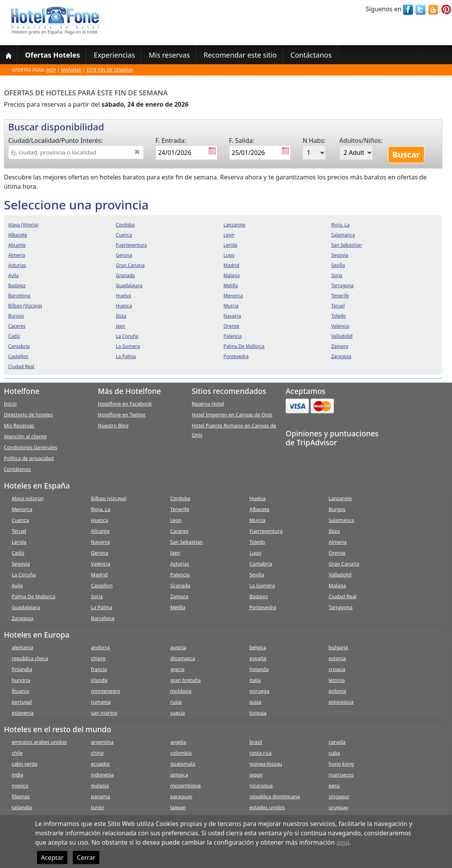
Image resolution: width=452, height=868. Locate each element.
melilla (231, 286)
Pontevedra (263, 607)
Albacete (260, 509)
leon (229, 235)
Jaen (175, 553)
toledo (339, 316)
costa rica (260, 753)
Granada (180, 585)
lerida (230, 245)
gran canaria (130, 265)
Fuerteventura (266, 531)
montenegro (105, 691)
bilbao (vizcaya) (25, 306)
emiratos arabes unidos (39, 742)
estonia (337, 658)
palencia (233, 336)
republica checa (30, 658)
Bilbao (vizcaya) (109, 498)
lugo (229, 255)
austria (178, 647)
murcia (231, 306)
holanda (259, 669)
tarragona (343, 286)
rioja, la (340, 225)
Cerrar (86, 857)
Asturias (180, 564)
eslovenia (23, 713)
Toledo (257, 542)
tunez (97, 807)
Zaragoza (22, 618)
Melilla (178, 607)
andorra (100, 647)
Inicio (10, 404)
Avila (17, 585)
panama (100, 796)
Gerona (99, 553)
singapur (339, 796)
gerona (124, 255)
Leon (176, 520)
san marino (104, 713)
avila (13, 275)
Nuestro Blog (113, 425)
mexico (20, 785)
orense (232, 326)
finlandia (22, 669)
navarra (232, 316)
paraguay (181, 796)
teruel (338, 306)
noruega (259, 691)
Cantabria (261, 564)
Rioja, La (101, 509)
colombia (181, 753)
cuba (334, 753)
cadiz (14, 336)
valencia (340, 326)
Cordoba (180, 498)
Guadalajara (26, 607)
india (18, 775)
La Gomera (262, 585)
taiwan (178, 807)
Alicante (100, 531)
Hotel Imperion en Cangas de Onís (232, 415)
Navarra (100, 542)
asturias (17, 265)
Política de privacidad (29, 458)
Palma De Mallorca (34, 596)
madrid (231, 265)
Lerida (19, 542)
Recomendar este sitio (240, 55)
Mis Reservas (19, 425)
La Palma (102, 607)
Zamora (179, 596)
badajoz (17, 286)
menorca (233, 296)
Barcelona (102, 618)
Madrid (99, 575)
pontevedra (236, 356)
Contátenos (17, 469)
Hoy (51, 70)
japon (256, 775)
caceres (17, 326)
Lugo (255, 553)
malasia (100, 785)
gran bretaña (185, 680)
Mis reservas (169, 55)
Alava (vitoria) (27, 498)
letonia (336, 680)
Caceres (179, 531)
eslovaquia (341, 702)
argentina (102, 742)
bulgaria (338, 647)
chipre (98, 658)
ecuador (100, 764)
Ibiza (334, 531)
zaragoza (341, 356)
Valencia (101, 564)
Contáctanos (311, 55)
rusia (176, 702)
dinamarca (183, 658)
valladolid (342, 336)
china (97, 753)
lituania (20, 691)
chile (17, 753)
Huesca (99, 520)
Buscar (406, 155)
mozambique (186, 785)
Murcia (257, 520)
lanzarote (235, 225)
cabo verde (25, 764)
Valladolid (340, 575)
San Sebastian (187, 542)
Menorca (22, 509)
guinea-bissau (266, 764)
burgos (16, 316)
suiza (255, 702)
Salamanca (341, 520)
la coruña (127, 336)
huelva (123, 296)
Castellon (102, 585)
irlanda (99, 680)
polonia (337, 691)
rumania (101, 702)
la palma (126, 356)
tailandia (22, 807)
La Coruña (24, 575)
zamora (340, 346)
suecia (178, 713)
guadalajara (129, 286)
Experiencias (114, 55)
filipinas (21, 796)
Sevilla (257, 575)
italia (255, 680)
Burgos (337, 509)
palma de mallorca (244, 346)
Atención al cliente (25, 436)
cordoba (125, 225)
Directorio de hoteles (28, 415)
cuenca (124, 235)
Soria (97, 596)
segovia (340, 255)
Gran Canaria (344, 564)
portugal (22, 702)
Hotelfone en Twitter (122, 415)
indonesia (102, 775)
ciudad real (21, 366)
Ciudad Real (342, 596)
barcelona (19, 296)
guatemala (183, 764)
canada (337, 742)
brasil (256, 742)
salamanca (343, 235)
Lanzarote (340, 498)
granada (125, 275)
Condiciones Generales (31, 447)
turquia (258, 713)
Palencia (180, 575)
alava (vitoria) (23, 225)
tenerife (340, 296)
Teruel (19, 531)
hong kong (341, 764)
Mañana (71, 70)
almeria (17, 255)
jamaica (179, 775)
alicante (17, 245)
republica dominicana (275, 796)
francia (99, 669)
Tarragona (340, 607)
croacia (337, 669)
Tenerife (180, 509)
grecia (177, 669)
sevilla (338, 265)
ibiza (121, 316)
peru (334, 785)
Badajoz (259, 596)
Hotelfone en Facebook (125, 404)
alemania (22, 647)
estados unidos (267, 807)
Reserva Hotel (208, 404)
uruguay (338, 807)
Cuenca (20, 520)
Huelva (258, 498)
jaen (120, 326)
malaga (232, 275)
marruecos (341, 775)
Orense (337, 553)
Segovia (21, 564)
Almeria (337, 542)
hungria (21, 680)
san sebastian (347, 245)
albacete (18, 235)
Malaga (337, 585)
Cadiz (18, 553)
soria (337, 275)
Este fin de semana (110, 70)
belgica (258, 647)
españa (258, 658)
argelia (178, 742)
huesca (124, 306)
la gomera (128, 346)
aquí (343, 842)
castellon (18, 356)
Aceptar (52, 857)
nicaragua (261, 785)
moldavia (181, 691)
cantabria (19, 346)
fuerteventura (131, 245)
